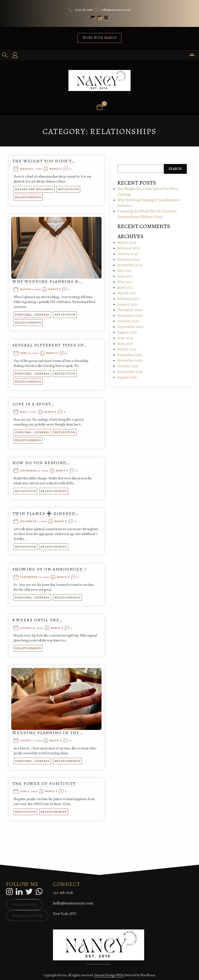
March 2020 (127, 349)
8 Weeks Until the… (38, 620)
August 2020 (127, 332)
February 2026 (129, 248)
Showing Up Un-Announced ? (49, 569)
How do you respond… (41, 463)
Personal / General (32, 315)
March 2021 (127, 293)
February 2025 (129, 259)
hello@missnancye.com (73, 903)
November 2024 (130, 265)
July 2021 (124, 271)
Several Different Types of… (50, 345)
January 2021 (127, 304)
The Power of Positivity (44, 783)
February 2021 (128, 299)
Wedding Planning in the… (48, 733)
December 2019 (130, 355)
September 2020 (131, 327)
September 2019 (130, 372)
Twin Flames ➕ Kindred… (45, 514)
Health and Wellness (34, 189)
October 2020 (128, 321)
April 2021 (125, 288)
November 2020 (130, 316)
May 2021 (125, 282)
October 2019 (128, 366)
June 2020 (125, 338)
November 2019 (130, 361)
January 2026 (128, 254)
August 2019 (127, 377)
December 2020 (130, 310)
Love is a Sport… (33, 404)
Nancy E (56, 169)
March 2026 (127, 243)
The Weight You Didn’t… (44, 161)
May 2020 (125, 344)
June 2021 (125, 276)
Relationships (28, 197)
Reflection (68, 189)
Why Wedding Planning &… (47, 281)
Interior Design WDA (109, 975)
